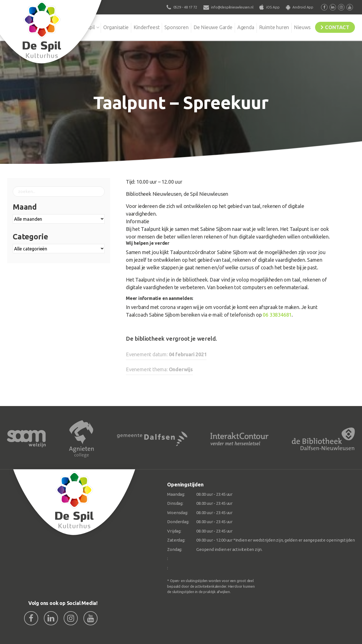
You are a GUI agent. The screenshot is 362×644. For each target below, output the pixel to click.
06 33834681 (277, 315)
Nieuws (299, 27)
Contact (336, 27)
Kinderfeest (137, 27)
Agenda (240, 27)
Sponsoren (168, 27)
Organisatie (105, 27)
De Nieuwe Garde (206, 27)
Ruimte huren (269, 27)
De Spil (76, 27)
